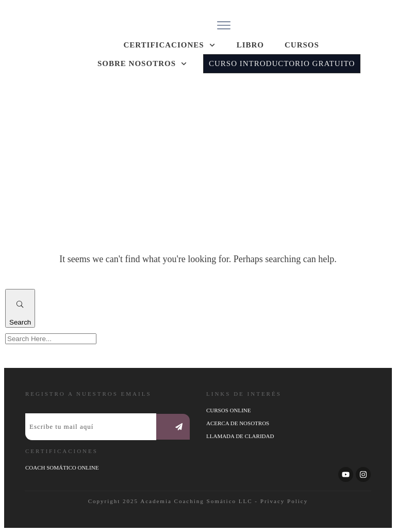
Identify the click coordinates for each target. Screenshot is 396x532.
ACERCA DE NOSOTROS (238, 423)
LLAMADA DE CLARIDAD (240, 436)
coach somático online (62, 467)
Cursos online (228, 410)
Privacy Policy (284, 501)
